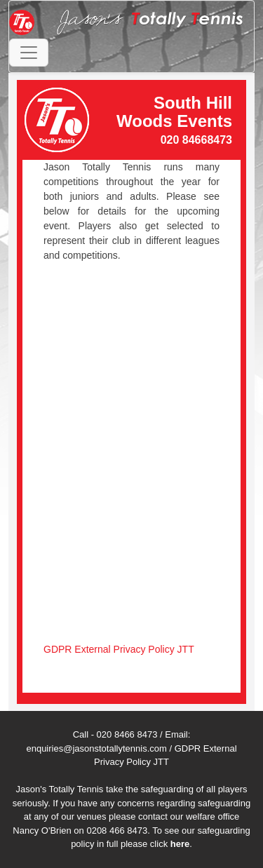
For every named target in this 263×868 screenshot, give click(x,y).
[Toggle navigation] (29, 53)
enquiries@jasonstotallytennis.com (96, 748)
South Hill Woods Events (174, 112)
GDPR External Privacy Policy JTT (119, 649)
